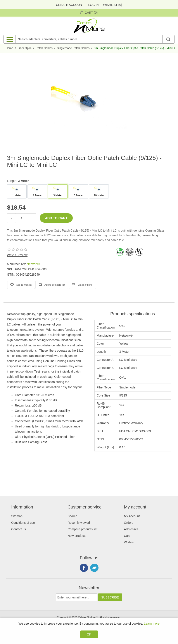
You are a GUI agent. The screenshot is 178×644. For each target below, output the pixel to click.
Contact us (18, 529)
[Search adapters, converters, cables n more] (89, 39)
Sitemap (17, 516)
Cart (127, 536)
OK (89, 634)
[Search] (168, 39)
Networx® (33, 264)
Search (72, 516)
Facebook (84, 568)
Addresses (131, 529)
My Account (132, 516)
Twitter (94, 568)
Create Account (70, 5)
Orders (129, 523)
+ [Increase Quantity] (32, 218)
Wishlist (129, 542)
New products (77, 536)
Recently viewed (79, 523)
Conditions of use (23, 523)
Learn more (152, 624)
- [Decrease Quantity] (11, 218)
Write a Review (17, 255)
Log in (93, 5)
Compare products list (82, 529)
